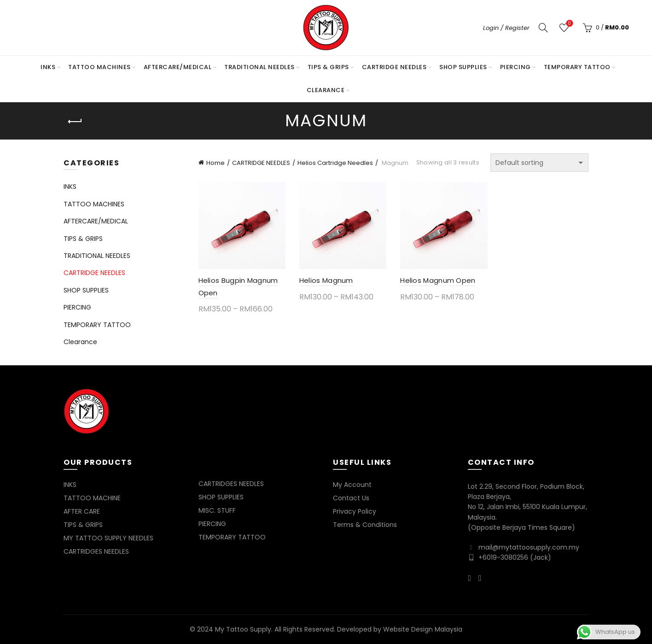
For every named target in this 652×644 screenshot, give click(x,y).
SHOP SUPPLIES (463, 67)
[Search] (543, 28)
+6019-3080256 (503, 557)
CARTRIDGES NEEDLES (96, 551)
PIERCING (515, 67)
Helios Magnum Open (438, 280)
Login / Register (506, 28)
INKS (48, 67)
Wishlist (568, 24)
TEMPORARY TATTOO (577, 67)
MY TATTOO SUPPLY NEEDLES (108, 538)
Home (215, 163)
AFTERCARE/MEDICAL (178, 67)
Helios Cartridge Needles (335, 163)
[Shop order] (539, 163)
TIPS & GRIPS (328, 67)
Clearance (326, 90)
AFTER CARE (82, 511)
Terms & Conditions (365, 525)
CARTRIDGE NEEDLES (394, 67)
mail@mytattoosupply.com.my (529, 547)
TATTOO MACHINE (92, 498)
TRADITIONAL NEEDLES (259, 67)
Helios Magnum (326, 280)
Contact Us (351, 498)
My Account (352, 485)
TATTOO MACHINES (99, 67)
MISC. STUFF (217, 510)
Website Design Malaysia (423, 629)
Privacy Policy (355, 511)
